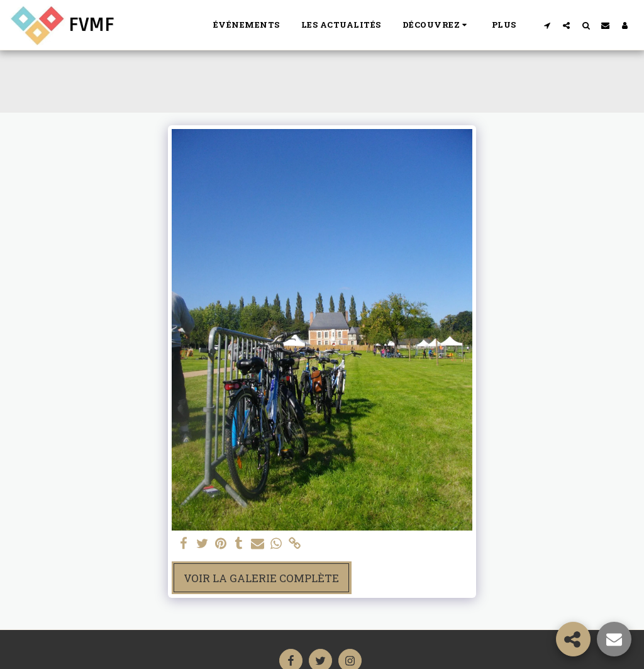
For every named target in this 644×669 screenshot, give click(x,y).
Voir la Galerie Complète (261, 578)
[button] (436, 25)
